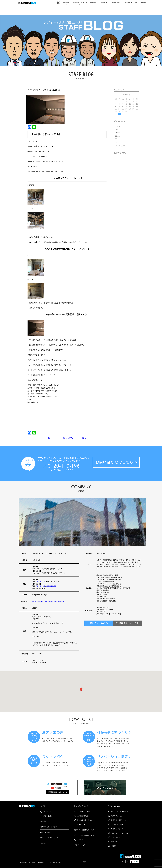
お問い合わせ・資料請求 (49, 827)
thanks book (81, 825)
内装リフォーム (116, 816)
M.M (119, 136)
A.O (119, 126)
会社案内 (43, 806)
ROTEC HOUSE (46, 832)
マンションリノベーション (50, 838)
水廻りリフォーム (117, 829)
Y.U (118, 143)
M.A (119, 133)
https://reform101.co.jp (56, 601)
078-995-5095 (40, 586)
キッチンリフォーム (118, 825)
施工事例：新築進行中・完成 (84, 830)
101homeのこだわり (84, 812)
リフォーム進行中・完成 (86, 835)
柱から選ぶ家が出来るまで (86, 820)
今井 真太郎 (121, 146)
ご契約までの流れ (83, 816)
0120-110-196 (51, 586)
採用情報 (43, 821)
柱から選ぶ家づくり (81, 806)
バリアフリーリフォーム (119, 833)
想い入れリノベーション (119, 812)
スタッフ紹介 (48, 816)
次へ (50, 438)
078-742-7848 (40, 582)
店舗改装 (114, 842)
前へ (84, 438)
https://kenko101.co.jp (40, 601)
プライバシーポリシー (82, 845)
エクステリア (116, 837)
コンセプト (47, 812)
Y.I (118, 139)
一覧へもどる (67, 438)
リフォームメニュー (115, 806)
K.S (119, 130)
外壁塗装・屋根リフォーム (120, 820)
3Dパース (81, 840)
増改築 (113, 846)
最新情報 (43, 843)
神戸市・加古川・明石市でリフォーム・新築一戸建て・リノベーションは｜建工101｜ (28, 3)
